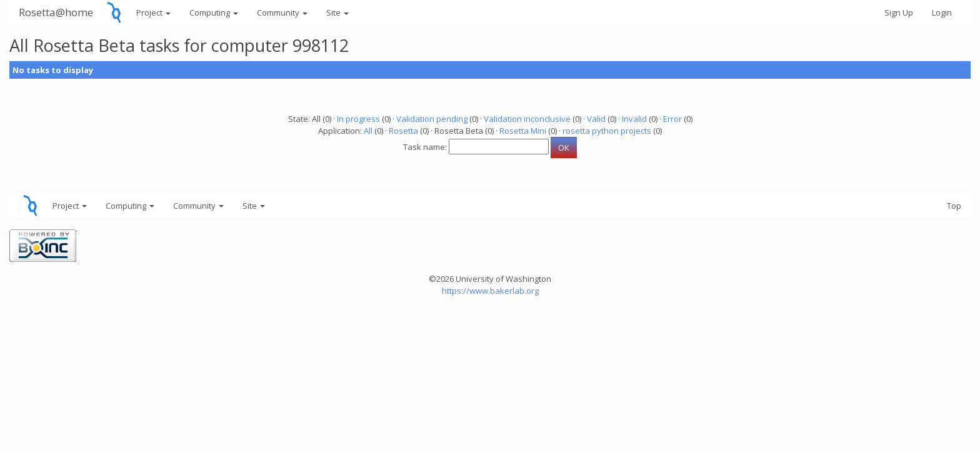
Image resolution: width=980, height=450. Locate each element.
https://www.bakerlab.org (490, 291)
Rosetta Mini (523, 131)
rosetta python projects (607, 131)
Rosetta (403, 131)
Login (942, 12)
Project (153, 12)
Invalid (634, 119)
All (368, 131)
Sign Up (899, 12)
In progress (358, 119)
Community (282, 12)
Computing (214, 12)
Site (337, 12)
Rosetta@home (56, 12)
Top (954, 206)
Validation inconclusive (527, 119)
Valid (596, 119)
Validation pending (432, 119)
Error (672, 119)
